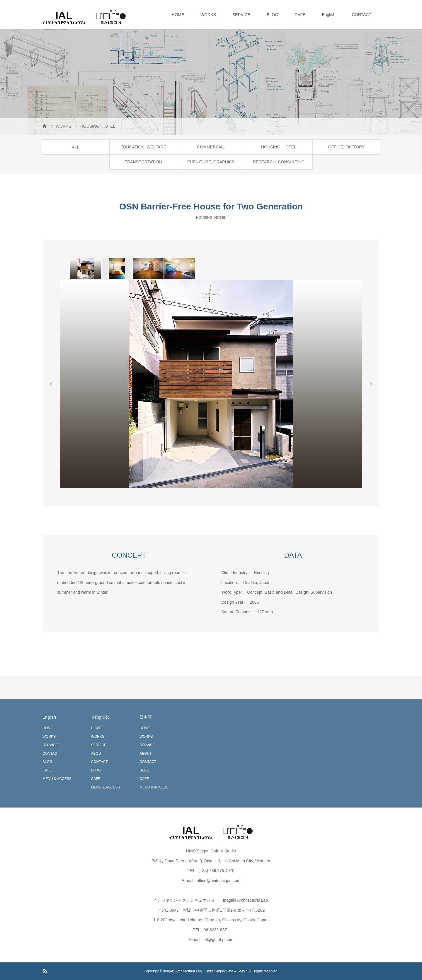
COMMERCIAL (211, 147)
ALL (76, 147)
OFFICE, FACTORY (347, 147)
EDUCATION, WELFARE (143, 147)
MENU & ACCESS (57, 779)
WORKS (208, 15)
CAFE (300, 15)
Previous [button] (51, 384)
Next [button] (371, 384)
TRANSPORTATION (143, 162)
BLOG (272, 15)
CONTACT (361, 15)
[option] (85, 268)
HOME (178, 15)
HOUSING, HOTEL (279, 147)
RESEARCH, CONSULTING (279, 162)
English (329, 15)
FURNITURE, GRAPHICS (211, 162)
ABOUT (97, 754)
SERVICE (241, 15)
